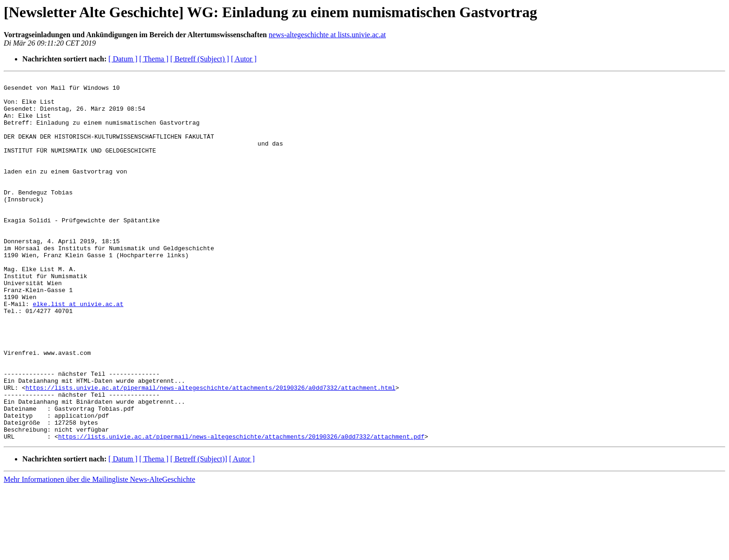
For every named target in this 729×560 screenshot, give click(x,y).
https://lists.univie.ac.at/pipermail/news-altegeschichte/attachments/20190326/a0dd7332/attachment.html (211, 450)
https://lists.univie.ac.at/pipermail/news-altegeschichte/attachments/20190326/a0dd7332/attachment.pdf (241, 509)
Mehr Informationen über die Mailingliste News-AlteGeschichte (99, 552)
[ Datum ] (123, 59)
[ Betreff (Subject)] (199, 531)
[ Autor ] (244, 59)
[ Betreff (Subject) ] (199, 59)
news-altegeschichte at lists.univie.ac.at (327, 35)
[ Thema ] (154, 59)
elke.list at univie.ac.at (78, 350)
